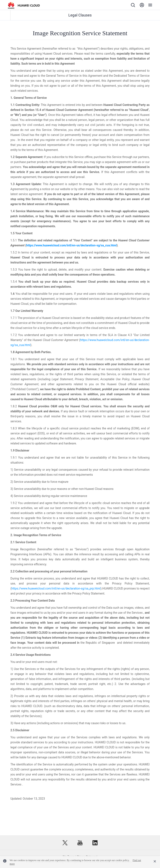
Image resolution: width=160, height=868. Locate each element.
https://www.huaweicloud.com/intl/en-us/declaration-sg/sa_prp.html (56, 588)
